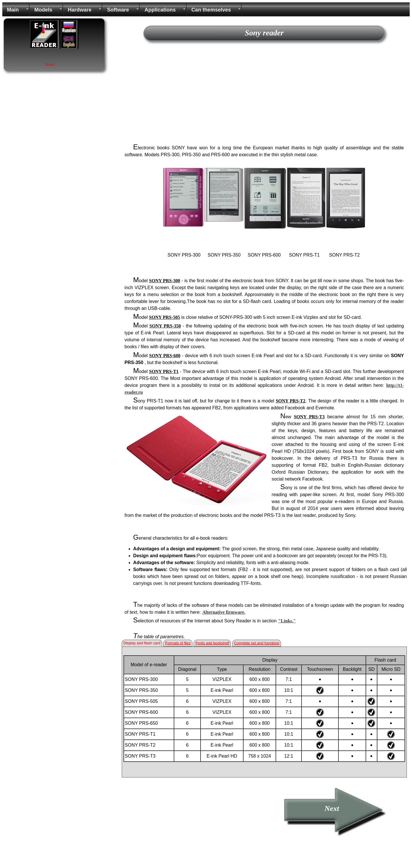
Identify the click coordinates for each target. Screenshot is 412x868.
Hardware (80, 10)
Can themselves (211, 10)
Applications (160, 10)
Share (50, 64)
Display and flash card (142, 643)
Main (13, 10)
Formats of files (178, 643)
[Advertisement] (264, 94)
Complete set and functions (257, 643)
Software (118, 10)
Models (43, 10)
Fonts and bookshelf (212, 643)
